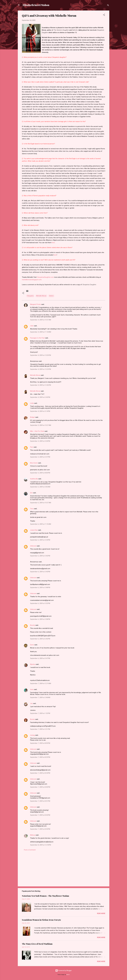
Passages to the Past (37, 338)
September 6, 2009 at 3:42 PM (40, 556)
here (53, 243)
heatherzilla (34, 479)
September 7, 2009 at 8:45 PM (40, 829)
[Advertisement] (64, 867)
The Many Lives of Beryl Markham (37, 944)
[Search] (108, 6)
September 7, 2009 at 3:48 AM (40, 697)
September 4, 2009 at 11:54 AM (41, 332)
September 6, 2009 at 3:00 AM (40, 487)
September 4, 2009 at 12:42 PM (41, 385)
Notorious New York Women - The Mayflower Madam (45, 896)
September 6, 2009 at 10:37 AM (41, 503)
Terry (32, 509)
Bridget (32, 417)
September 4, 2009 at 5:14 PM (40, 411)
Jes (31, 703)
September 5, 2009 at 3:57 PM (40, 457)
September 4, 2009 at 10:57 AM (41, 320)
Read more (101, 913)
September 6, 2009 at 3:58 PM (40, 619)
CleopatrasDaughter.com (45, 277)
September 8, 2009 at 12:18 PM (41, 845)
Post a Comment (30, 850)
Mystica (33, 664)
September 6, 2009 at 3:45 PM (40, 572)
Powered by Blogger (63, 971)
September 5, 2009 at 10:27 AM (41, 425)
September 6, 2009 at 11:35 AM (41, 524)
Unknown (33, 546)
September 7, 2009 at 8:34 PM (40, 773)
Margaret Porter (35, 304)
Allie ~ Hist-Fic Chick (37, 431)
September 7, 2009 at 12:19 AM (41, 683)
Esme (32, 645)
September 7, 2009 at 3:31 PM (40, 729)
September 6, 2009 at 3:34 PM (40, 540)
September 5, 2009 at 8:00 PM (40, 473)
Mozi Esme (34, 463)
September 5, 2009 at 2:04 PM (40, 441)
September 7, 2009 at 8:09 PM (40, 743)
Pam (32, 447)
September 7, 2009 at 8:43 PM (40, 815)
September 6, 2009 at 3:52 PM (40, 603)
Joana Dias (34, 530)
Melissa (33, 835)
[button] (104, 15)
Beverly (33, 625)
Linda (32, 403)
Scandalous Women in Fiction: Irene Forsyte (41, 920)
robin (32, 326)
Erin (31, 493)
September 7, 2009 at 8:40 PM (40, 787)
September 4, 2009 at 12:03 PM (41, 355)
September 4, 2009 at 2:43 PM (40, 397)
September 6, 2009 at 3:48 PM (40, 588)
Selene (51, 296)
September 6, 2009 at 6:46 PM (40, 639)
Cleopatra (30, 296)
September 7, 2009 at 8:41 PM (40, 801)
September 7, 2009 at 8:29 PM (40, 757)
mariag (32, 735)
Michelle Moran (41, 296)
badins (68, 975)
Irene (32, 689)
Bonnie (32, 719)
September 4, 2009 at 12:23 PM (41, 369)
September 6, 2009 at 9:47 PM (40, 658)
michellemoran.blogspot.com (32, 280)
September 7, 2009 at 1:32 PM (40, 713)
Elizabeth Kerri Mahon (36, 5)
